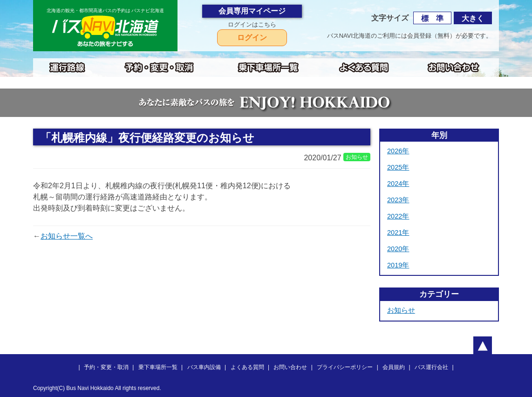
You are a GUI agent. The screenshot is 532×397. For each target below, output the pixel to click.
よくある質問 (247, 367)
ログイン (252, 38)
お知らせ (401, 310)
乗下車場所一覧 (158, 367)
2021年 (398, 233)
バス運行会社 (431, 367)
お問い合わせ (290, 367)
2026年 (398, 151)
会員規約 (394, 367)
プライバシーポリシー (345, 367)
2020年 (398, 249)
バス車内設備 (204, 367)
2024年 (398, 184)
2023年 (398, 200)
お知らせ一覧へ (67, 236)
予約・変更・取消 (106, 367)
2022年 (398, 216)
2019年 (398, 265)
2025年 (398, 167)
